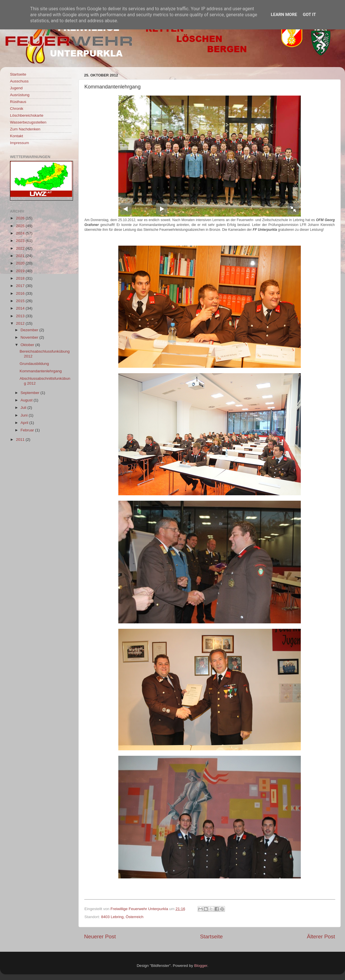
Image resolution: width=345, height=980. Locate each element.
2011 (21, 440)
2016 (21, 293)
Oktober (28, 345)
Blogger (201, 966)
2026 (21, 218)
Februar (28, 430)
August (27, 400)
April (25, 423)
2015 (21, 301)
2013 (21, 316)
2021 (21, 256)
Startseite (211, 936)
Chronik (17, 109)
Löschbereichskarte (27, 115)
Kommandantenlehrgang (41, 371)
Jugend (16, 88)
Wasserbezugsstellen (28, 122)
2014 (21, 308)
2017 (21, 286)
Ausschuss (19, 81)
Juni (25, 415)
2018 (21, 278)
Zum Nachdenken (25, 129)
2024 (21, 233)
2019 (21, 271)
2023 (21, 241)
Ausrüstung (20, 95)
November (30, 337)
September (31, 393)
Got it (309, 15)
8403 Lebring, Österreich (122, 917)
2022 (21, 248)
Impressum (20, 143)
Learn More (284, 15)
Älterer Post (321, 936)
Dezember (30, 330)
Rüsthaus (18, 102)
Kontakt (17, 136)
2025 (21, 226)
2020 (21, 263)
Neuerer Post (100, 936)
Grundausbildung (34, 364)
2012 (21, 323)
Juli (24, 408)
